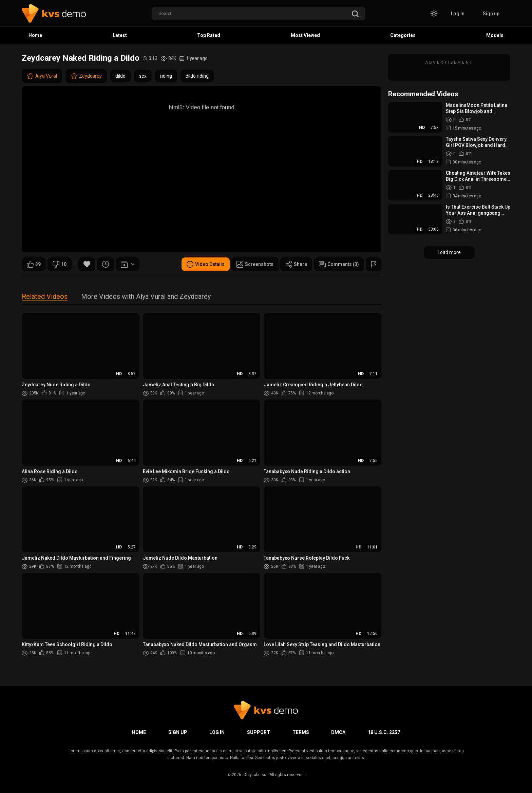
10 (60, 264)
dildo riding (197, 76)
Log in (458, 14)
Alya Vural (42, 76)
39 (34, 264)
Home (35, 35)
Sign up (491, 14)
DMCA (338, 732)
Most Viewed (305, 35)
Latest (120, 35)
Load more (449, 252)
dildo (120, 76)
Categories (403, 35)
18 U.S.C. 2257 (384, 732)
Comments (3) (339, 264)
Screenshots (255, 264)
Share (296, 264)
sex (143, 76)
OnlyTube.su (255, 775)
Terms (301, 732)
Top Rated (209, 35)
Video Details (206, 264)
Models (495, 35)
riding (166, 76)
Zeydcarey (86, 76)
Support (259, 732)
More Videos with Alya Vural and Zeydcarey (146, 297)
